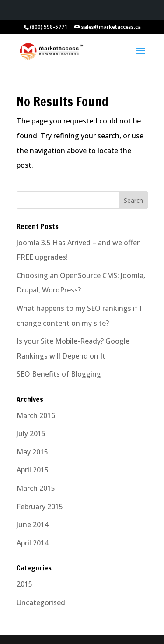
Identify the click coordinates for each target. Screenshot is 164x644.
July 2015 (31, 433)
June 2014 (33, 524)
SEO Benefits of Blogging (59, 374)
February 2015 (40, 507)
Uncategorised (41, 602)
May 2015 (32, 452)
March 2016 (36, 415)
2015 (24, 584)
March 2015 (36, 488)
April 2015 (33, 470)
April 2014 (33, 543)
